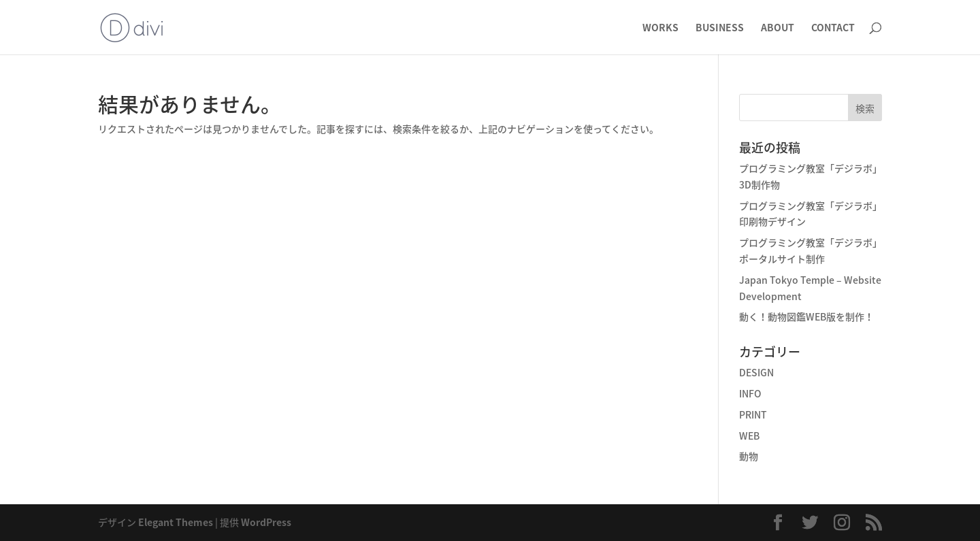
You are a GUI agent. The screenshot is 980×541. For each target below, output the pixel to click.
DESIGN (756, 372)
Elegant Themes (176, 522)
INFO (750, 393)
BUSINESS (720, 28)
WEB (749, 436)
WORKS (660, 28)
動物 (749, 456)
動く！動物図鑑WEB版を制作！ (806, 316)
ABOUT (778, 28)
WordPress (266, 522)
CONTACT (833, 28)
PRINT (753, 414)
